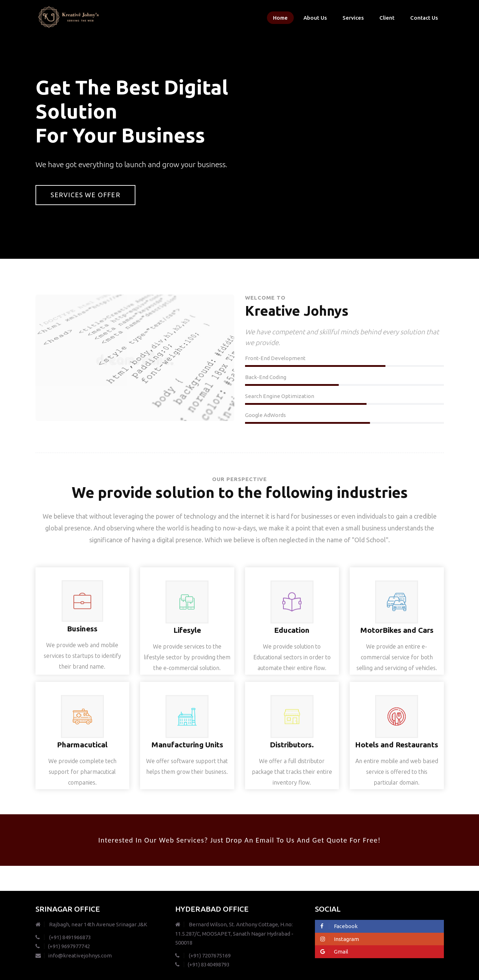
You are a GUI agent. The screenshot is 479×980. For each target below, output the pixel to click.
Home (280, 18)
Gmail (334, 952)
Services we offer (85, 195)
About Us (315, 18)
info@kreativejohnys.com (74, 955)
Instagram (340, 939)
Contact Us (424, 18)
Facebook (339, 926)
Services (353, 18)
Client (387, 18)
